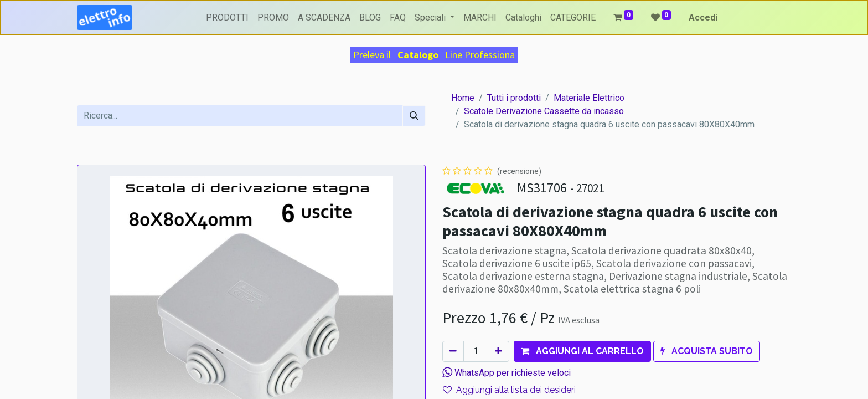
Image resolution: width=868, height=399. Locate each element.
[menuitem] (227, 18)
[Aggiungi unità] (498, 351)
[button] (582, 351)
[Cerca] (414, 116)
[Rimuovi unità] (453, 351)
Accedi (703, 17)
